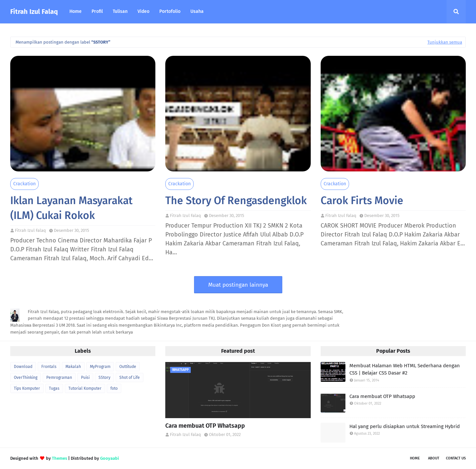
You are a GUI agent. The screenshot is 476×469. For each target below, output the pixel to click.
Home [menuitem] (76, 11)
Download (23, 367)
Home (415, 458)
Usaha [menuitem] (197, 11)
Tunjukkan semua (445, 42)
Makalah (73, 367)
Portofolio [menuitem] (170, 11)
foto (114, 388)
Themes (59, 458)
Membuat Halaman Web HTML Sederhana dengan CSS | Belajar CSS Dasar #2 (405, 369)
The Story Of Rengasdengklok (236, 200)
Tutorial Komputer (85, 388)
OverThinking (26, 378)
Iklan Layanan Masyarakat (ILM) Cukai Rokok (71, 208)
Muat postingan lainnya (238, 285)
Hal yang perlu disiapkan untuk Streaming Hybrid (405, 426)
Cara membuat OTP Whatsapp (205, 426)
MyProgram (100, 367)
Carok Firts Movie (362, 200)
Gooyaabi (110, 458)
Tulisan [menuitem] (120, 11)
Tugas (54, 388)
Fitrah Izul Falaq (34, 12)
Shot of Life (130, 378)
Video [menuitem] (143, 11)
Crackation (24, 184)
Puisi (85, 378)
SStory (104, 378)
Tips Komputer (27, 388)
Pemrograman (59, 378)
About (434, 458)
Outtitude (128, 367)
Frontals (49, 367)
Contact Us (456, 458)
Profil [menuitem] (97, 11)
